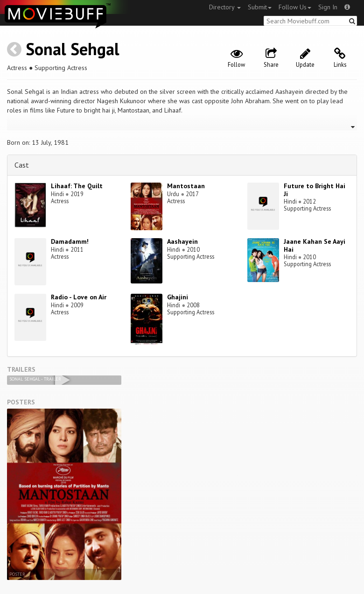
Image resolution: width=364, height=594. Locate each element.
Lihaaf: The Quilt (77, 186)
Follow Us (295, 7)
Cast (22, 165)
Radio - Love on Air (79, 297)
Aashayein (182, 241)
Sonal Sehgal (73, 49)
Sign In (328, 7)
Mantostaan (186, 186)
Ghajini (178, 297)
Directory (225, 7)
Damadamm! (70, 241)
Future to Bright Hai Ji (315, 190)
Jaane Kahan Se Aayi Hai (315, 245)
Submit (260, 7)
